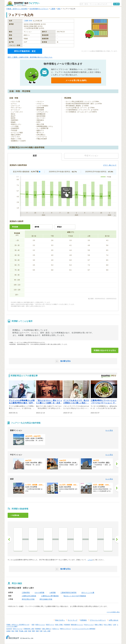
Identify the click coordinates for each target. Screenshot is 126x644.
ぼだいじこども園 (88, 593)
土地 (114, 625)
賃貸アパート (50, 625)
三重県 (53, 9)
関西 (33, 631)
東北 (13, 631)
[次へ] (117, 464)
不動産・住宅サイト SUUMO (17, 9)
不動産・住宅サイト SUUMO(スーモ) (18, 625)
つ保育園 (52, 593)
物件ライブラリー (66, 629)
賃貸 (33, 625)
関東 (17, 631)
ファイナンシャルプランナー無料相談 (84, 629)
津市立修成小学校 (46, 599)
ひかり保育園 (39, 593)
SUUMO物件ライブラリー (39, 9)
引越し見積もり (47, 629)
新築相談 (38, 629)
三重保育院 (26, 593)
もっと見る (109, 430)
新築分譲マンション (77, 625)
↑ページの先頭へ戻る (113, 612)
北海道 (8, 631)
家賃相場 (67, 625)
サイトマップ (73, 620)
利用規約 (84, 620)
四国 (37, 631)
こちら (90, 560)
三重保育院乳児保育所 (69, 593)
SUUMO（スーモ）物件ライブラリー (23, 4)
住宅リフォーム (18, 629)
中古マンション (89, 625)
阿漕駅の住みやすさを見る (105, 350)
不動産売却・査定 (29, 629)
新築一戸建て (99, 625)
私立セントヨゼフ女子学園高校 (75, 596)
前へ (9, 539)
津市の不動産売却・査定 (25, 51)
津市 (59, 9)
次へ (117, 539)
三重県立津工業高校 (29, 596)
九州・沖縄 (47, 631)
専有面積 (15, 227)
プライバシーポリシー (98, 620)
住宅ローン (56, 629)
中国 (41, 631)
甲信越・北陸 (23, 631)
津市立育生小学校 (28, 599)
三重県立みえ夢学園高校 (50, 596)
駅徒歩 (59, 227)
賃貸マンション (40, 625)
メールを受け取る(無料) (76, 80)
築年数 (37, 227)
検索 (117, 4)
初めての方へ (60, 620)
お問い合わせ (114, 620)
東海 (30, 631)
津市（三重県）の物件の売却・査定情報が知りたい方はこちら (30, 57)
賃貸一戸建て (59, 625)
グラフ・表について (110, 165)
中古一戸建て (108, 625)
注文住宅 (9, 629)
